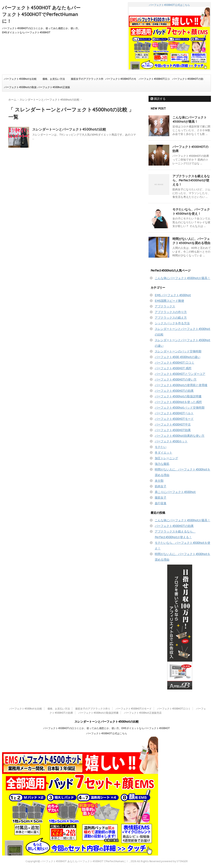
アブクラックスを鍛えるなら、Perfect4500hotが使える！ (191, 180)
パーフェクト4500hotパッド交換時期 (180, 408)
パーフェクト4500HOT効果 (173, 430)
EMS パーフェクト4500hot (173, 295)
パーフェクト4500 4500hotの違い (178, 357)
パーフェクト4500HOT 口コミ (175, 363)
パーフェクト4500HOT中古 (173, 424)
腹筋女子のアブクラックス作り (87, 80)
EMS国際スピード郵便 (169, 301)
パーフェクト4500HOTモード (174, 419)
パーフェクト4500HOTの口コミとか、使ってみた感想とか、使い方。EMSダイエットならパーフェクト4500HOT (106, 728)
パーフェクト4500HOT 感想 (173, 368)
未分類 (159, 481)
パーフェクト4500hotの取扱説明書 (20, 89)
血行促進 (161, 503)
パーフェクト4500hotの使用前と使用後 (181, 385)
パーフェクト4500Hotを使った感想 (178, 402)
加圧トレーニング (166, 458)
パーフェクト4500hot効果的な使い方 (180, 436)
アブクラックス (165, 306)
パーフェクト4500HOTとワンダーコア (180, 374)
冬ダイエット (163, 453)
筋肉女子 (161, 486)
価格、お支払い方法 (54, 79)
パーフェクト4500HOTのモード (121, 80)
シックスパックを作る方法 (172, 323)
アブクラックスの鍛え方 (171, 318)
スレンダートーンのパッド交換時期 (178, 351)
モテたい (161, 447)
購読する (158, 99)
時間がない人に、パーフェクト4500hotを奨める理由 (191, 241)
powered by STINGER (174, 861)
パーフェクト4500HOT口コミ (154, 80)
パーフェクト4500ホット (171, 441)
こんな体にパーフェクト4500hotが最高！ (190, 119)
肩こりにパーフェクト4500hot (175, 492)
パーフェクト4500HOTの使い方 (176, 379)
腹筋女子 (161, 498)
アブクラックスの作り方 (171, 312)
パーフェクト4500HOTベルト (174, 413)
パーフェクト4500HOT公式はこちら (169, 36)
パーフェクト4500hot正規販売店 (54, 89)
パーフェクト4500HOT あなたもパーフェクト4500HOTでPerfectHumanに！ (41, 14)
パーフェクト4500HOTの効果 (188, 80)
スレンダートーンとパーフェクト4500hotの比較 (69, 129)
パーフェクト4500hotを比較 (20, 79)
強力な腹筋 (162, 464)
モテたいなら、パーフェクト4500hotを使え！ (191, 211)
